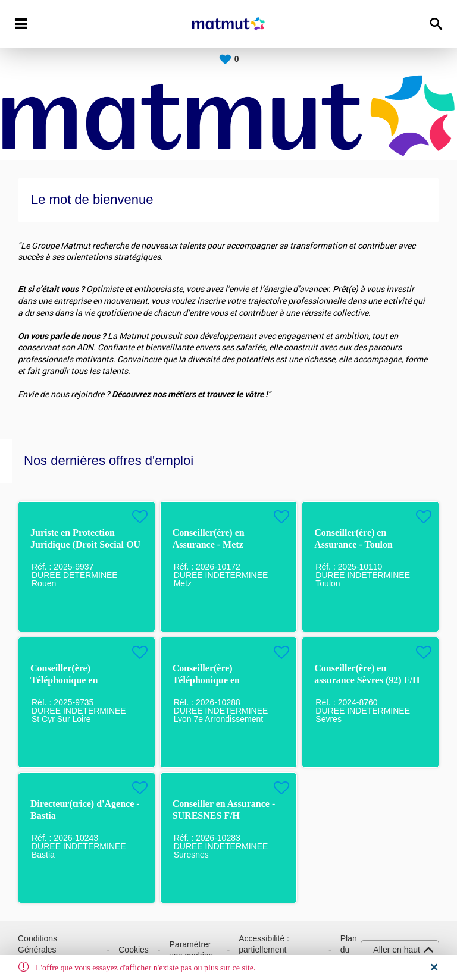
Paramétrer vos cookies (191, 950)
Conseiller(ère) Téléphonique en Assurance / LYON (211, 680)
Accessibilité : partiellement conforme (264, 950)
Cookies (134, 950)
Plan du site (349, 950)
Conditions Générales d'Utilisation (39, 950)
